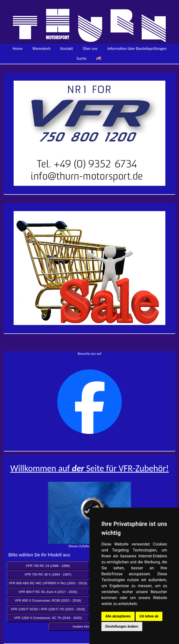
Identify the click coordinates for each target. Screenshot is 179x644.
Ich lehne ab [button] (149, 616)
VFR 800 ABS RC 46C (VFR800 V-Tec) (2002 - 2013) (48, 583)
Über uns (90, 48)
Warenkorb (42, 48)
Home (18, 48)
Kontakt (67, 48)
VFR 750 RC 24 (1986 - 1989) (48, 566)
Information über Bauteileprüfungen (137, 48)
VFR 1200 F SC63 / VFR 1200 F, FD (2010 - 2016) (48, 609)
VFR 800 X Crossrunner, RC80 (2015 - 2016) (48, 600)
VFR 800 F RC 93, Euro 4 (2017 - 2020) (48, 592)
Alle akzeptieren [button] (118, 616)
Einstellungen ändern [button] (122, 626)
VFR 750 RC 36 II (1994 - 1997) (48, 574)
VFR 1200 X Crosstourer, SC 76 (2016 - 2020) (48, 618)
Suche (81, 58)
